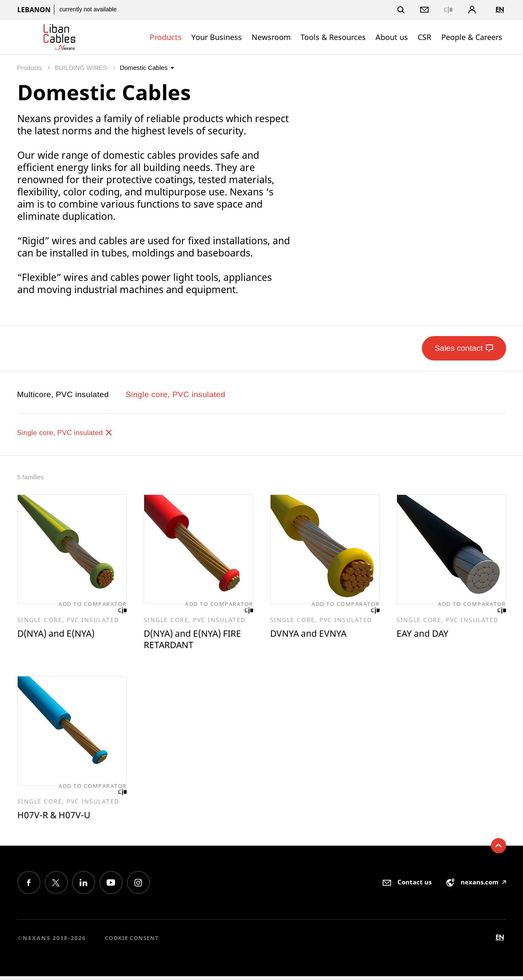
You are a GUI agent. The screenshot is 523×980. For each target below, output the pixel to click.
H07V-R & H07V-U (57, 818)
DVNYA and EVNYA (312, 634)
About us (392, 37)
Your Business (217, 37)
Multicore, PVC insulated (63, 394)
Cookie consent (132, 942)
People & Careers (472, 37)
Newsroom (271, 37)
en (500, 9)
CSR (424, 37)
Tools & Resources (333, 37)
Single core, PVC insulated (175, 394)
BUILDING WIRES (82, 68)
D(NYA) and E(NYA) (60, 634)
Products (166, 37)
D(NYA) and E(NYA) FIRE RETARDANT (198, 640)
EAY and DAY (425, 634)
